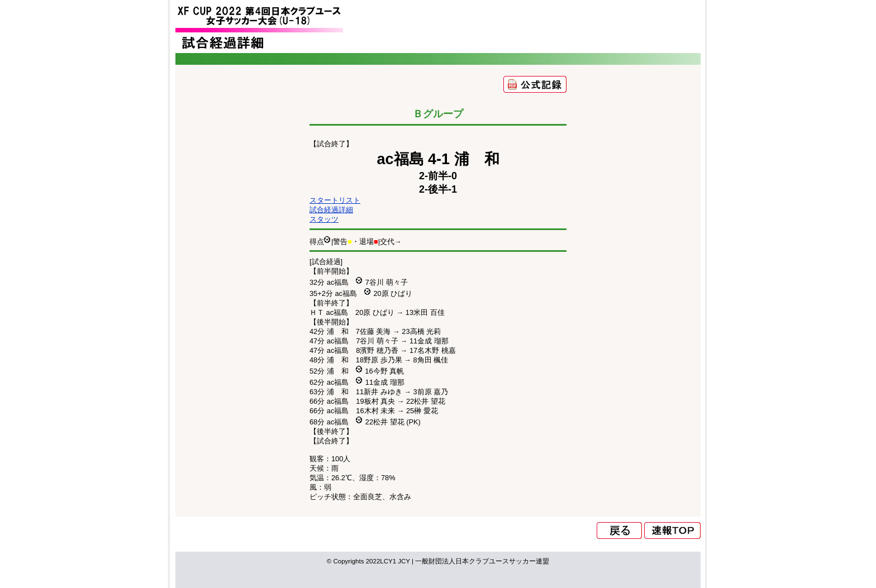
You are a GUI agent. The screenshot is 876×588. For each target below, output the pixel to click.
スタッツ (324, 219)
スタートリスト (335, 200)
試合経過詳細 (331, 210)
